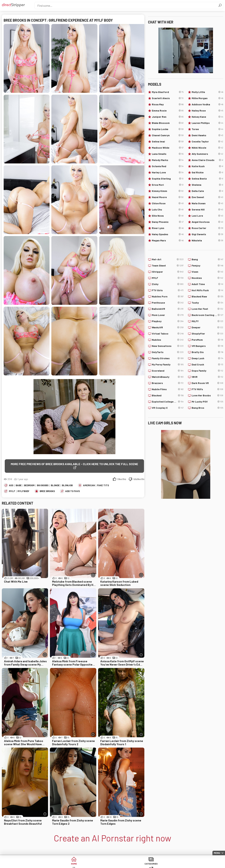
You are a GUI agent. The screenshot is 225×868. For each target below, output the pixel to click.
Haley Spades (168, 234)
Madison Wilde (168, 148)
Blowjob (67, 482)
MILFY (207, 321)
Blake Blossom (168, 123)
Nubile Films (168, 389)
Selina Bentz (207, 179)
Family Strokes (168, 358)
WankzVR (168, 327)
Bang (207, 259)
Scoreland (168, 371)
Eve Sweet (207, 197)
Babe (19, 482)
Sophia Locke (168, 129)
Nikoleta (207, 240)
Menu (217, 853)
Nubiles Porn (168, 296)
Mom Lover (168, 315)
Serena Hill (207, 210)
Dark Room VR (207, 383)
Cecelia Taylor (207, 142)
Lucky (168, 864)
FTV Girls (168, 290)
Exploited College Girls (168, 402)
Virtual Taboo (168, 334)
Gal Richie (207, 172)
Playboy (168, 321)
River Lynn (168, 228)
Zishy (168, 284)
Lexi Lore (207, 216)
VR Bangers (207, 346)
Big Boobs (43, 482)
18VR (207, 377)
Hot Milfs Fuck (207, 290)
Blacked (168, 395)
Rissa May (168, 104)
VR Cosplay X (168, 408)
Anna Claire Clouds (207, 160)
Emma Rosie (168, 111)
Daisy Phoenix (168, 222)
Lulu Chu (168, 210)
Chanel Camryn (168, 135)
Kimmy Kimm (168, 191)
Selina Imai (168, 142)
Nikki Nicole (207, 148)
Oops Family (207, 371)
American (89, 482)
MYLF (12, 487)
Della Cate (207, 191)
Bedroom (29, 482)
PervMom (207, 340)
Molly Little (207, 92)
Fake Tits (103, 482)
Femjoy (207, 266)
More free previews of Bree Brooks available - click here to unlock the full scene (72, 464)
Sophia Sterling (168, 179)
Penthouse (168, 303)
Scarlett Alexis (168, 98)
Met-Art (168, 259)
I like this (122, 475)
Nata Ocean (207, 203)
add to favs (72, 487)
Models (140, 864)
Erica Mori (168, 185)
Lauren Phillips (207, 123)
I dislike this (139, 475)
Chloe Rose (168, 203)
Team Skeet (168, 266)
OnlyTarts (168, 352)
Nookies (207, 278)
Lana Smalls (168, 154)
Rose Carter (207, 228)
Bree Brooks (47, 487)
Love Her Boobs (207, 395)
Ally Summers (207, 154)
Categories (57, 864)
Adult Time (207, 284)
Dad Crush (207, 365)
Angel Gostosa (207, 222)
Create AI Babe (196, 864)
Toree (207, 129)
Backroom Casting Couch (207, 315)
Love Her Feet (207, 309)
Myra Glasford (168, 92)
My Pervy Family (168, 365)
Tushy (207, 303)
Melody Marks (168, 160)
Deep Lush (207, 358)
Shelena (207, 185)
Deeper (207, 327)
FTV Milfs (207, 389)
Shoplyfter (207, 334)
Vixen (207, 272)
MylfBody (23, 487)
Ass (11, 482)
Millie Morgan (207, 98)
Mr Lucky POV (207, 402)
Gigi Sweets (207, 234)
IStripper (168, 272)
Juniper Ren (168, 117)
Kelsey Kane (207, 117)
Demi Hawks (207, 135)
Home (29, 864)
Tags (85, 864)
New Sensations (168, 346)
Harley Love (168, 172)
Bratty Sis (207, 352)
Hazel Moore (168, 197)
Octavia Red (168, 166)
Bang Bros (207, 408)
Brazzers (168, 383)
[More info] (93, 572)
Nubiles (168, 340)
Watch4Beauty (168, 377)
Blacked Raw (207, 296)
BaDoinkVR (168, 309)
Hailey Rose (207, 111)
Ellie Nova (168, 216)
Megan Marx (168, 240)
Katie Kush (207, 166)
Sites (113, 864)
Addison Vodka (207, 104)
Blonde (55, 482)
